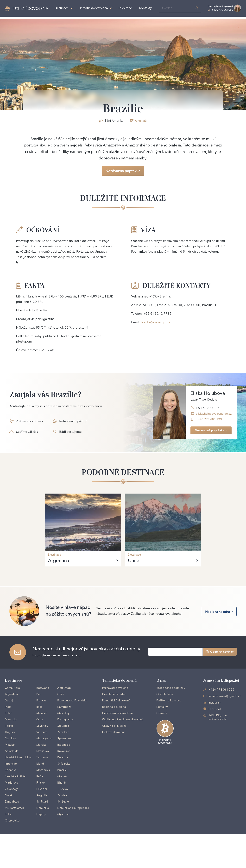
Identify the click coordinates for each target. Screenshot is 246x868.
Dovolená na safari (115, 699)
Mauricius (12, 733)
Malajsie (42, 726)
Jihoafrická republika (12, 777)
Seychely (43, 740)
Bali (39, 699)
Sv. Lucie (65, 828)
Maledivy (65, 726)
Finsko (41, 808)
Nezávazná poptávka (123, 172)
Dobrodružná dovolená (119, 720)
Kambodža (66, 719)
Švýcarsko (66, 787)
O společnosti (167, 705)
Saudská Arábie (16, 801)
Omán (41, 733)
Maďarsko (12, 808)
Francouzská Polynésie (67, 709)
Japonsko (11, 787)
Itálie (40, 719)
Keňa (40, 801)
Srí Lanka (65, 740)
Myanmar (65, 848)
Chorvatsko (13, 855)
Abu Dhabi (66, 693)
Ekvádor (42, 815)
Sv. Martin (43, 828)
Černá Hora (13, 693)
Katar (9, 726)
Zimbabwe (13, 828)
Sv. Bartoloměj (15, 835)
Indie (9, 719)
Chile (63, 699)
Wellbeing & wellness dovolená (118, 730)
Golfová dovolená (115, 747)
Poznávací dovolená (116, 693)
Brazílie (64, 794)
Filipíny (41, 848)
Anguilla (42, 821)
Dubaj (9, 706)
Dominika (43, 835)
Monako (64, 801)
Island (41, 787)
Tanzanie (43, 774)
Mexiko (10, 760)
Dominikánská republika (69, 838)
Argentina (12, 699)
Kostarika (11, 794)
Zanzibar (65, 747)
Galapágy (12, 815)
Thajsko (10, 747)
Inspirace (122, 9)
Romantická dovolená (118, 706)
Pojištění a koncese (171, 712)
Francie (42, 706)
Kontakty (142, 9)
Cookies (163, 726)
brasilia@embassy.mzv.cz (159, 324)
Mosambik (44, 794)
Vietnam (42, 747)
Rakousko (65, 767)
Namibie (11, 754)
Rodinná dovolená (115, 713)
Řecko (9, 740)
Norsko (10, 821)
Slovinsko (43, 767)
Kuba (9, 848)
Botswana (43, 693)
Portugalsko (67, 733)
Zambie (64, 821)
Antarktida (12, 767)
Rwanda (64, 774)
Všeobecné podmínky (166, 695)
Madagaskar (45, 754)
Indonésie (66, 760)
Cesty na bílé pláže (116, 740)
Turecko (64, 815)
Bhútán (64, 808)
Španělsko (66, 754)
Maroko (42, 760)
